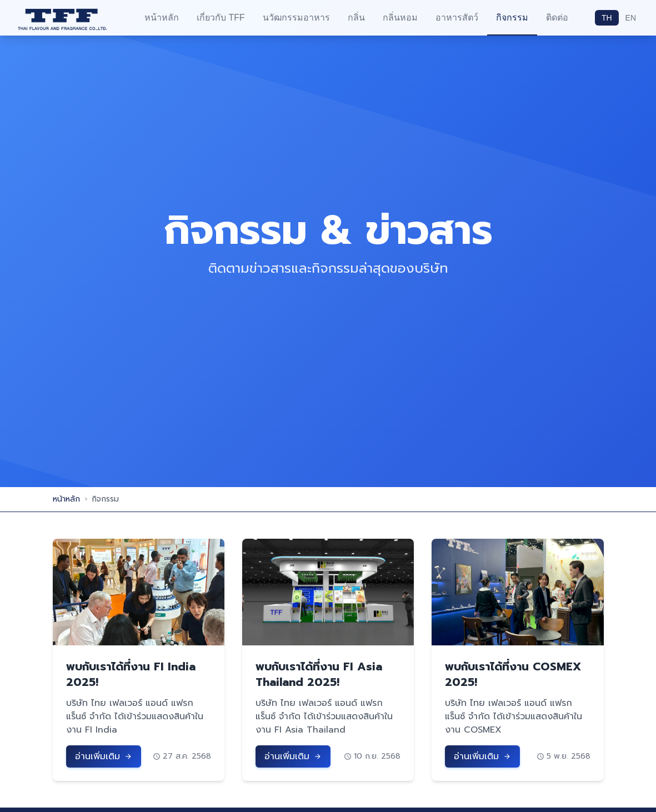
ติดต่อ (557, 17)
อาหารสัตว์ (457, 17)
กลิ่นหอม (400, 17)
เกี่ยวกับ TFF (221, 17)
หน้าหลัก (162, 17)
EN (631, 18)
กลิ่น (356, 17)
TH (607, 18)
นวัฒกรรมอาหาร (296, 17)
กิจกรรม (512, 17)
